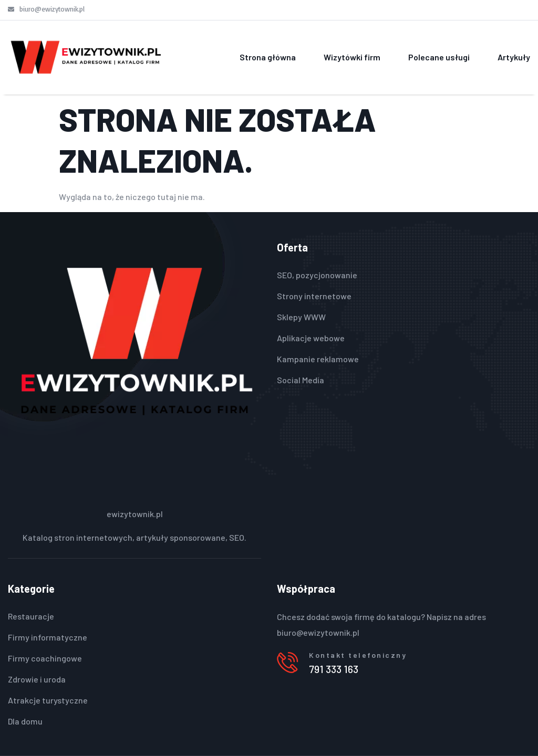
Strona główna (268, 57)
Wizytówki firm (352, 57)
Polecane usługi (439, 57)
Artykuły (514, 57)
